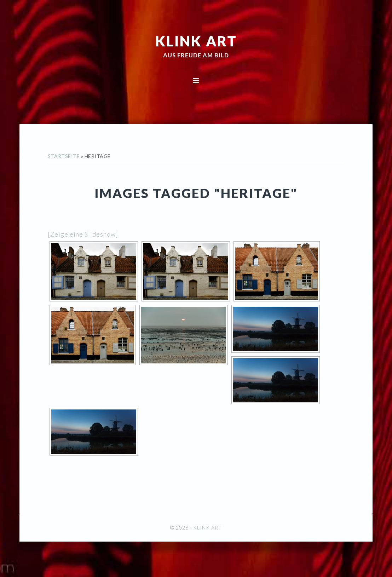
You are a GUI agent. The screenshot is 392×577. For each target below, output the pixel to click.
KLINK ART (196, 41)
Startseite (64, 156)
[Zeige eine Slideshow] (83, 234)
